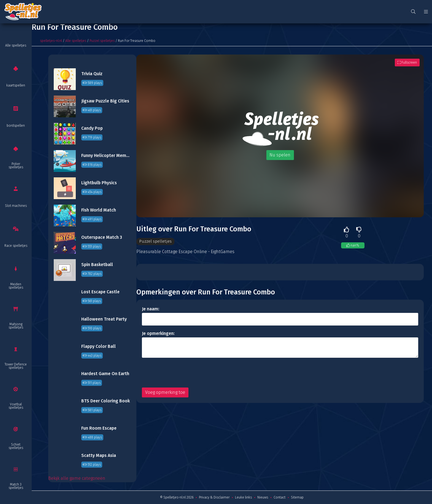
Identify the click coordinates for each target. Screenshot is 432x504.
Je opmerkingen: (158, 334)
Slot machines (16, 206)
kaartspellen (16, 85)
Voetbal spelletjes (16, 406)
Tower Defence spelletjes (16, 366)
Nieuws (263, 497)
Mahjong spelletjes (16, 326)
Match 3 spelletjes (16, 486)
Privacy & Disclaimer (214, 497)
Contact (280, 497)
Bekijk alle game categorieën (77, 478)
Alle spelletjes (16, 45)
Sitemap (297, 497)
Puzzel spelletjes (102, 41)
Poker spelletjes (16, 166)
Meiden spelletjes (16, 286)
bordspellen (16, 126)
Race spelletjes (16, 246)
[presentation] (184, 373)
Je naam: (151, 309)
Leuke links (243, 497)
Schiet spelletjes (16, 446)
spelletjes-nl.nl (51, 41)
